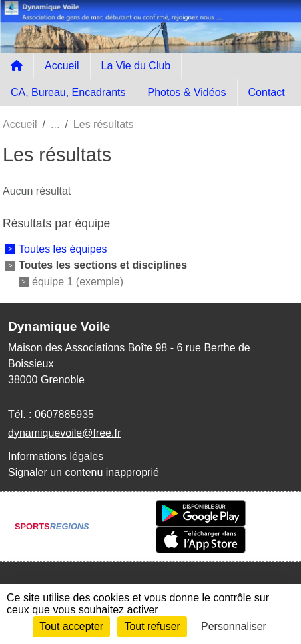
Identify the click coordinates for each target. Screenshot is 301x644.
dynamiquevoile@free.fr (64, 433)
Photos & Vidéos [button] (187, 92)
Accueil (62, 66)
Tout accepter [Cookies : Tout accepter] (71, 626)
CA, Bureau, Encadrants (68, 92)
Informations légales (56, 456)
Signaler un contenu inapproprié (84, 472)
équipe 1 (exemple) (78, 281)
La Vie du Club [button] (136, 66)
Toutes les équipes (63, 249)
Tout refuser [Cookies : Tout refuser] (152, 626)
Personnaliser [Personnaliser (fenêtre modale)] (234, 626)
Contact (267, 92)
